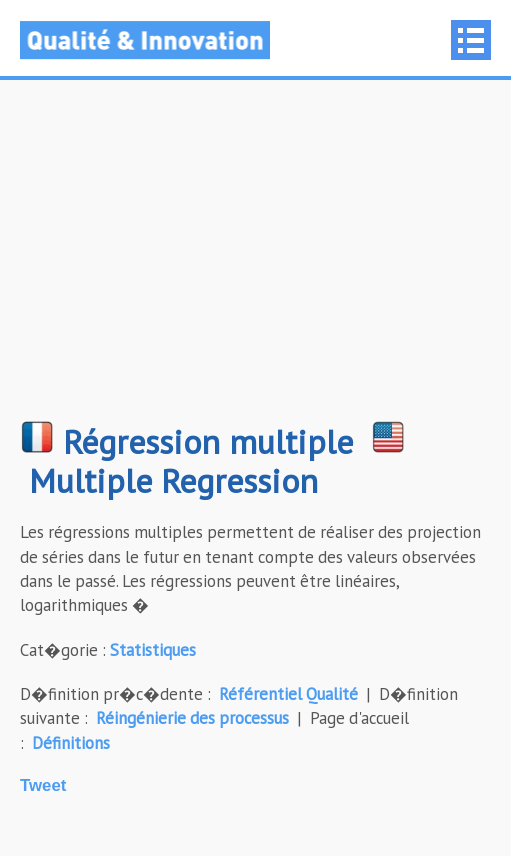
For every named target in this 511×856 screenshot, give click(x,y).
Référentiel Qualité (288, 694)
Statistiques (153, 650)
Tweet (43, 785)
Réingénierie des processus (192, 718)
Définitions (71, 743)
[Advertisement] (255, 260)
